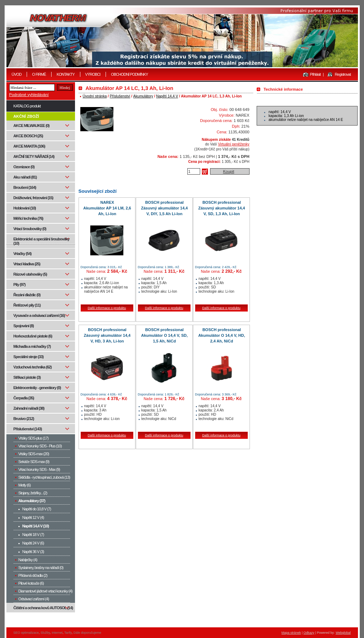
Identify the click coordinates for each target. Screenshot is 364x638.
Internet (57, 633)
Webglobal (343, 633)
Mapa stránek (291, 633)
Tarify (68, 633)
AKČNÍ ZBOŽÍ (26, 116)
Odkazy (309, 633)
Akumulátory (143, 96)
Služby (45, 633)
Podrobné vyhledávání (29, 95)
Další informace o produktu (107, 308)
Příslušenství (120, 96)
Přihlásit (315, 74)
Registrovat (343, 74)
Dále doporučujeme (87, 633)
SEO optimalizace (26, 633)
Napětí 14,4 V (167, 96)
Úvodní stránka (95, 96)
